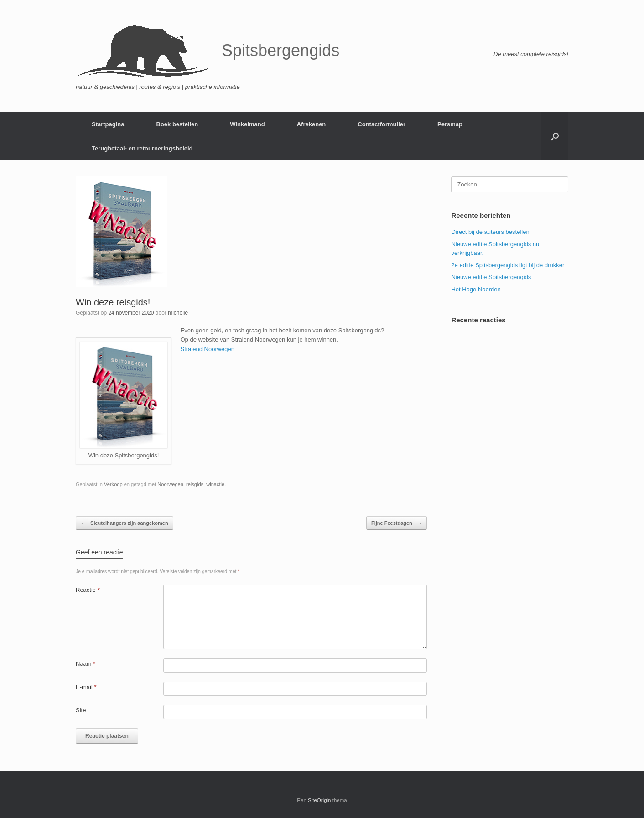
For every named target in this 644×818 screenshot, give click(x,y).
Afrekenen (312, 124)
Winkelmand (247, 124)
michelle (178, 313)
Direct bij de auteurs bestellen (490, 232)
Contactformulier (382, 124)
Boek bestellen (177, 124)
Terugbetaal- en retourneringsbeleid (142, 148)
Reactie (88, 590)
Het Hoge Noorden (476, 289)
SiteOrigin (319, 800)
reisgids (195, 484)
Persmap (450, 124)
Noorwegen (170, 484)
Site (81, 710)
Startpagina (108, 124)
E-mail (86, 687)
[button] (555, 136)
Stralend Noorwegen (208, 349)
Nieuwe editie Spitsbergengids (491, 277)
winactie (215, 484)
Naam (86, 664)
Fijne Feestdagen (397, 523)
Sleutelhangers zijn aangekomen (125, 523)
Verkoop (113, 484)
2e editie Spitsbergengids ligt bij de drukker (508, 265)
